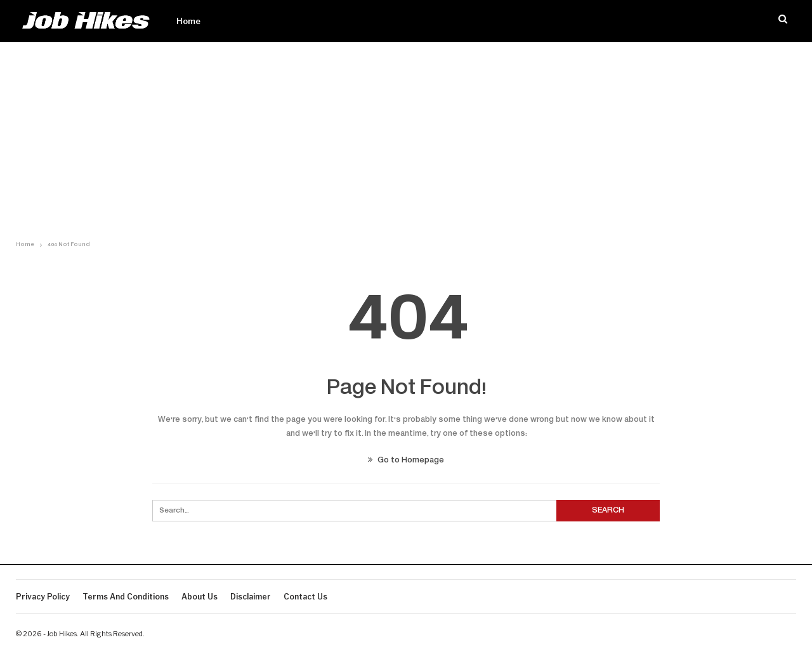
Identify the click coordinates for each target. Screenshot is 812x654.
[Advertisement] (406, 138)
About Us (200, 597)
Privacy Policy (43, 597)
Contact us (305, 597)
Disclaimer (251, 597)
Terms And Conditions (126, 597)
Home (188, 21)
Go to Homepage (406, 461)
